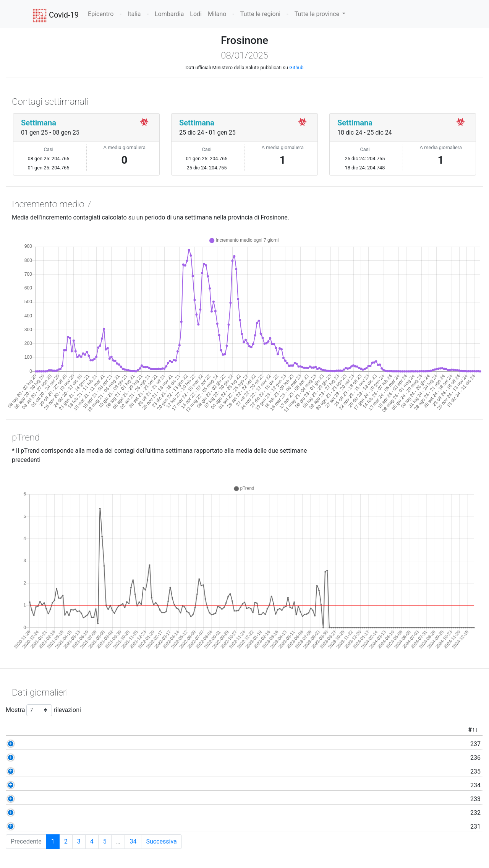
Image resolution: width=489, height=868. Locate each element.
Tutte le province (318, 14)
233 (56, 799)
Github (296, 67)
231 (56, 827)
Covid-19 (56, 16)
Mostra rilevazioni (43, 710)
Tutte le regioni (260, 14)
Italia (134, 14)
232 (56, 813)
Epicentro (101, 14)
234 (56, 785)
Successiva (161, 841)
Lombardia (169, 14)
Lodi (196, 14)
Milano (217, 14)
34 (133, 841)
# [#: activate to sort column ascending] (51, 730)
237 (56, 744)
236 (56, 758)
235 (56, 771)
